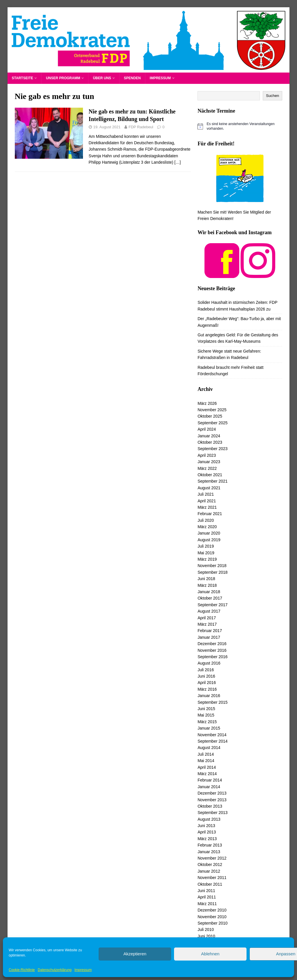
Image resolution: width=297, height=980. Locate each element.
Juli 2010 (206, 930)
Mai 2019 (206, 553)
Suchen (272, 96)
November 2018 (212, 566)
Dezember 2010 (212, 910)
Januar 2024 (209, 436)
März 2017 (207, 624)
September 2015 (213, 702)
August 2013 (209, 819)
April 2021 (207, 501)
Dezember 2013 (212, 793)
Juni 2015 (206, 709)
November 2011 (212, 878)
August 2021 (209, 488)
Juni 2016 (206, 676)
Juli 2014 (206, 754)
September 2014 (213, 741)
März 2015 (207, 722)
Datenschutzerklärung (55, 970)
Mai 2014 (206, 761)
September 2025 (213, 423)
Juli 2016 (206, 670)
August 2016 (209, 663)
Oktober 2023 (210, 442)
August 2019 (209, 540)
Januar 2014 (209, 787)
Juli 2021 (206, 494)
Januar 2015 (209, 728)
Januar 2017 (209, 637)
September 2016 (213, 657)
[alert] (240, 126)
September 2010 (213, 923)
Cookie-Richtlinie (22, 970)
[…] (178, 162)
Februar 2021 (210, 514)
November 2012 (212, 858)
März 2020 (207, 527)
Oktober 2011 (210, 884)
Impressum (83, 970)
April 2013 (207, 832)
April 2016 (207, 683)
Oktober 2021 (210, 475)
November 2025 (212, 410)
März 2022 (207, 468)
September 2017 (213, 605)
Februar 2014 (210, 780)
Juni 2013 (206, 826)
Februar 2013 (210, 845)
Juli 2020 (206, 520)
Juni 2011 (206, 891)
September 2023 (213, 449)
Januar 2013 (209, 852)
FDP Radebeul (141, 127)
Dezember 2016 (212, 644)
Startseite (23, 78)
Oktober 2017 (210, 598)
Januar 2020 (209, 533)
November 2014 (212, 735)
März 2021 (207, 507)
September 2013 (213, 813)
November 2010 (212, 917)
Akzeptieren (135, 954)
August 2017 (209, 611)
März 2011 (207, 904)
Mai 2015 (206, 715)
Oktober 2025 (210, 416)
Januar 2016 (209, 696)
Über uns (102, 78)
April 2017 (207, 618)
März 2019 (207, 559)
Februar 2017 (210, 631)
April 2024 (207, 429)
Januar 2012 (209, 871)
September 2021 (213, 481)
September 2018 (213, 572)
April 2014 (207, 767)
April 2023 (207, 455)
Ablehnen (210, 954)
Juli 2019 (206, 546)
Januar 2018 (209, 592)
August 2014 (209, 748)
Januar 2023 (209, 462)
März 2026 (207, 403)
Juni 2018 (206, 579)
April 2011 (207, 897)
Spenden (132, 78)
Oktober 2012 (210, 865)
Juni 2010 (206, 936)
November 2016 (212, 650)
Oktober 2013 (210, 806)
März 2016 (207, 689)
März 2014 (207, 774)
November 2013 (212, 800)
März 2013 (207, 839)
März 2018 (207, 585)
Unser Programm (63, 78)
